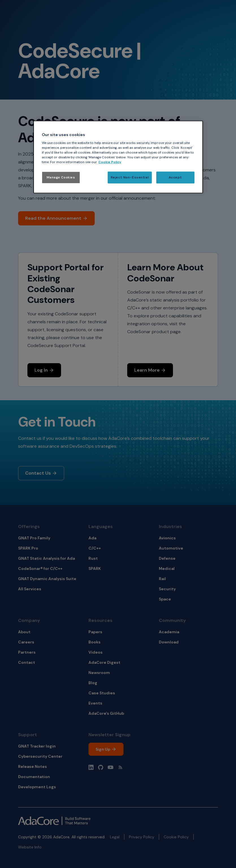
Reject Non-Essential (130, 177)
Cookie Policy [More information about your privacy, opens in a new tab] (110, 162)
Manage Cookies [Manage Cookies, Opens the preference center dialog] (61, 177)
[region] (118, 157)
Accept (175, 177)
